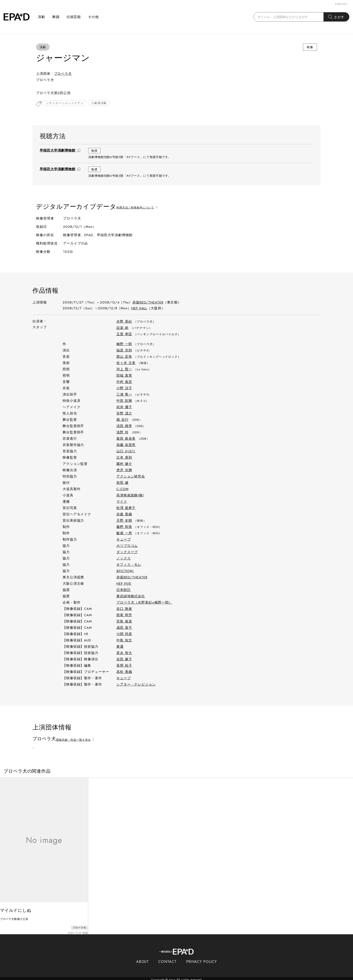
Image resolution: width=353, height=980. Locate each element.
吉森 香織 (124, 515)
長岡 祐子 (124, 666)
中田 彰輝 (124, 401)
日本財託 (124, 590)
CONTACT (167, 959)
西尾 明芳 (124, 616)
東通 (120, 647)
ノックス (124, 559)
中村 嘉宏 (124, 382)
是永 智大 (124, 653)
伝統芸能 (74, 17)
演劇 (41, 17)
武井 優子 (124, 407)
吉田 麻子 (124, 660)
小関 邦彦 (124, 634)
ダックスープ (127, 552)
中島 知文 (124, 641)
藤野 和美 (124, 527)
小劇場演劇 (102, 104)
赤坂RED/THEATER (148, 303)
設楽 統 (122, 328)
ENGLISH (342, 4)
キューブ (124, 540)
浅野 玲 (122, 433)
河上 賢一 (124, 370)
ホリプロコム (127, 546)
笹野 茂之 (124, 414)
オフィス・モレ (129, 565)
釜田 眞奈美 (126, 439)
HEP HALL (139, 309)
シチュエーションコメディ (66, 104)
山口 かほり (126, 452)
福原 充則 (124, 351)
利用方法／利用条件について (142, 207)
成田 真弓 (124, 628)
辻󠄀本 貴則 (124, 458)
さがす (336, 17)
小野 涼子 (124, 389)
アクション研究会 (131, 477)
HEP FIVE (124, 584)
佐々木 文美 (126, 363)
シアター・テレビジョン (136, 685)
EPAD (172, 977)
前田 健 (122, 483)
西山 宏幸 (124, 357)
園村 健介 (124, 464)
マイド (122, 502)
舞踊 (56, 17)
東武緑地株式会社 (131, 597)
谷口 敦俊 (124, 609)
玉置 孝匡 (124, 335)
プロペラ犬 (63, 74)
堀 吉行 (122, 420)
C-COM (122, 489)
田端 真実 (124, 376)
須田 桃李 (124, 426)
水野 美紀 (124, 322)
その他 (93, 17)
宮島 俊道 (124, 622)
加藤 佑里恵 (126, 445)
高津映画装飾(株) (130, 496)
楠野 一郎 (124, 344)
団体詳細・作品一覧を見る (80, 739)
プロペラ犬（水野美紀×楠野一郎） (144, 603)
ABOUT (143, 959)
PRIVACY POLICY (202, 959)
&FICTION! (125, 571)
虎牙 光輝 (124, 471)
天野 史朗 (124, 521)
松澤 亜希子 (126, 508)
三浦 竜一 (124, 395)
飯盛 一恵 (124, 534)
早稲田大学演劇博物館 (58, 151)
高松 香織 (124, 672)
